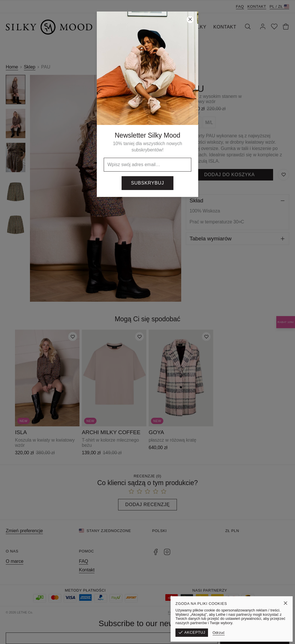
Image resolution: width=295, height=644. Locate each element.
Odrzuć (256, 633)
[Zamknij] (190, 20)
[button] (147, 322)
